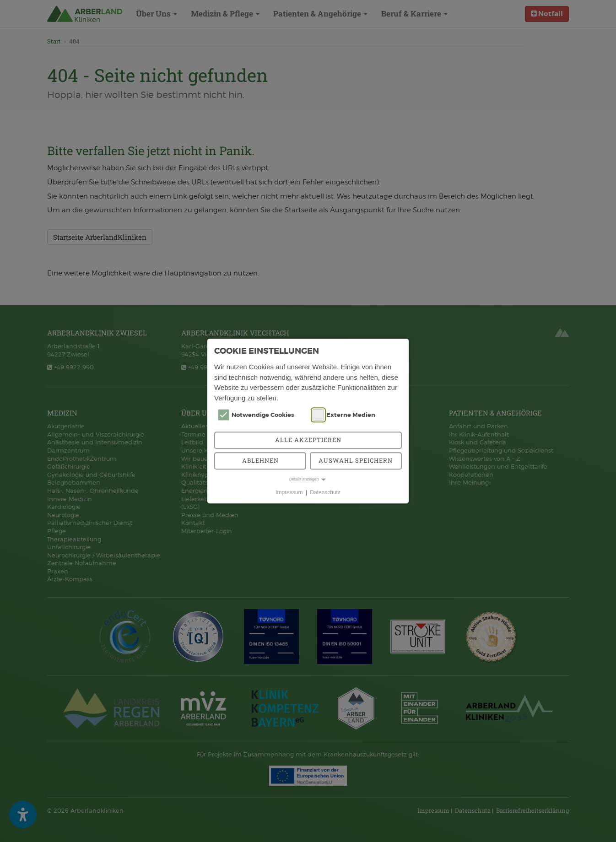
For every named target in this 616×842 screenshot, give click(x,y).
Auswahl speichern (356, 460)
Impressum (289, 492)
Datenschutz (325, 492)
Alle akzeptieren (308, 440)
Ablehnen (260, 460)
